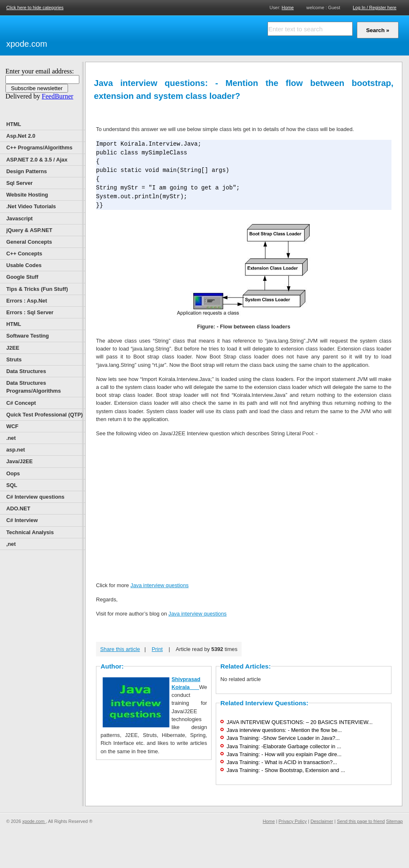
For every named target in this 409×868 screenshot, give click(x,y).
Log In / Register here (375, 8)
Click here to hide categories (35, 8)
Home (288, 7)
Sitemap (394, 821)
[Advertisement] (146, 34)
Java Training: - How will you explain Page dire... (284, 754)
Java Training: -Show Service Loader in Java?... (283, 738)
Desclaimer (322, 821)
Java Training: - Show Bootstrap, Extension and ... (286, 770)
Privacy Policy (293, 821)
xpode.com (27, 44)
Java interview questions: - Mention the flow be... (284, 730)
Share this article (120, 649)
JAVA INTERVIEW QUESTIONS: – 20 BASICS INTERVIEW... (300, 722)
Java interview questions (159, 585)
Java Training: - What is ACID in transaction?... (282, 762)
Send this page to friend (361, 821)
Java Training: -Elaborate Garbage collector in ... (284, 746)
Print (157, 649)
